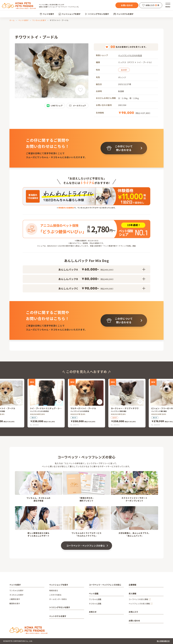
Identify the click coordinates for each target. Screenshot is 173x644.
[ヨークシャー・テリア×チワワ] (127, 403)
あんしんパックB (102, 279)
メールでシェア (77, 106)
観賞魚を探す (15, 603)
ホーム (12, 20)
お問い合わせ (127, 5)
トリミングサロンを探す (97, 14)
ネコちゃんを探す (16, 595)
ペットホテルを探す (123, 14)
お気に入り (133, 612)
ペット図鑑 (94, 594)
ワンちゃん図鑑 (95, 599)
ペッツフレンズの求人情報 (139, 604)
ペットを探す (47, 14)
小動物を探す (15, 599)
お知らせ (93, 612)
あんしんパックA (102, 269)
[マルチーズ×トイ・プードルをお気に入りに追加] (19, 402)
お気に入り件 (151, 5)
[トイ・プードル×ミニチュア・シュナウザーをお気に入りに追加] (59, 402)
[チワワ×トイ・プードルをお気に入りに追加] (80, 90)
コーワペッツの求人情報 (138, 599)
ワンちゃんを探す (39, 20)
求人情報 (132, 594)
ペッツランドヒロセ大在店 (130, 55)
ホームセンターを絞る (58, 599)
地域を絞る (54, 590)
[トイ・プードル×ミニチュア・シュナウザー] (46, 403)
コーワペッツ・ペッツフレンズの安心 (86, 546)
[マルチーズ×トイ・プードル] (87, 403)
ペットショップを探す (70, 14)
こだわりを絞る (55, 595)
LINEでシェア (55, 106)
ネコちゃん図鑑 (95, 604)
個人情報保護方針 (163, 641)
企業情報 (132, 585)
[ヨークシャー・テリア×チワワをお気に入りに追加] (140, 402)
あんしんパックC (102, 288)
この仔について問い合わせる (120, 148)
